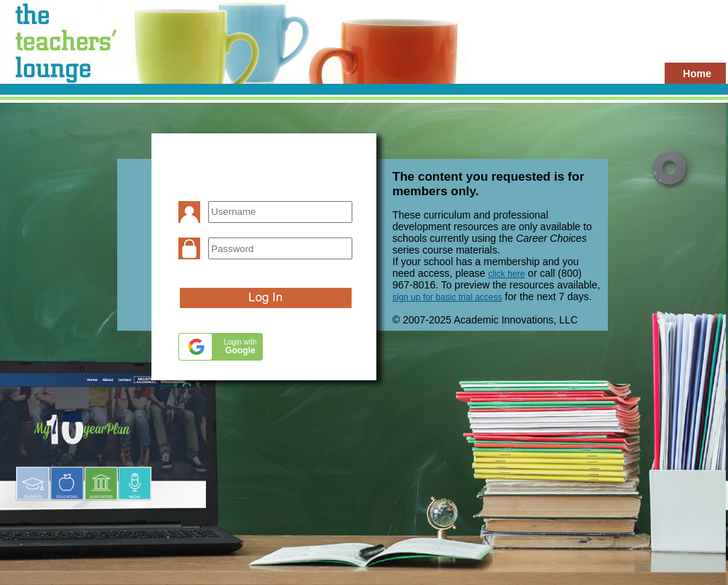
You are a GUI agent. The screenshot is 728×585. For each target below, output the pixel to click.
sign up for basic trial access (447, 297)
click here (507, 274)
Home (697, 74)
